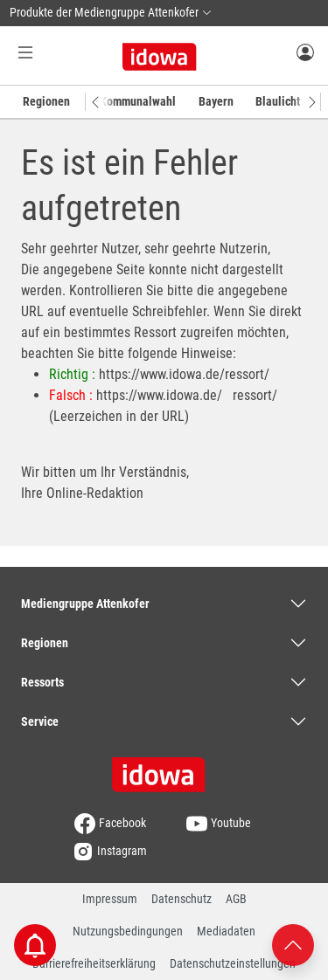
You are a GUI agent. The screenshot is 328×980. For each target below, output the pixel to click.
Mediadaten (226, 931)
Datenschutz (181, 899)
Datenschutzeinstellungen (233, 963)
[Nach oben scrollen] (293, 944)
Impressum (110, 899)
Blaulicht (278, 101)
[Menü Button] (25, 52)
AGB (236, 899)
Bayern (216, 101)
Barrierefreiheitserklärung (94, 963)
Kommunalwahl (138, 101)
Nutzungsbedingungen (128, 931)
